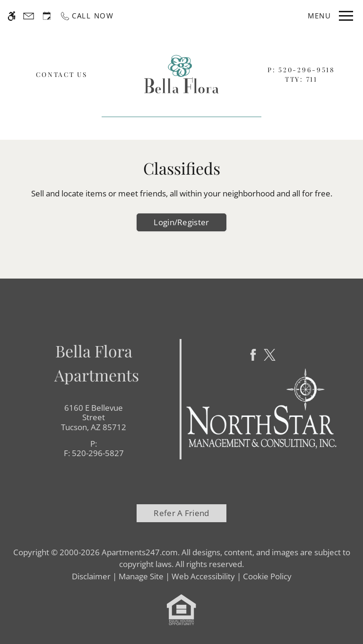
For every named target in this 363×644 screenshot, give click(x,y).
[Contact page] (29, 16)
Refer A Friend (181, 513)
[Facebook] (253, 355)
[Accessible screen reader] (12, 16)
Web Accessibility (203, 576)
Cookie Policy (267, 576)
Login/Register (181, 222)
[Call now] (87, 16)
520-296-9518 (307, 69)
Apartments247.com (140, 552)
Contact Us (61, 74)
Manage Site (141, 576)
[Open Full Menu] (329, 16)
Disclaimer (91, 576)
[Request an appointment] (47, 16)
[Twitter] (270, 355)
